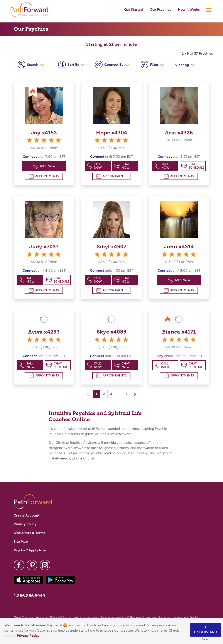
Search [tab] (28, 65)
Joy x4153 (44, 133)
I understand (206, 630)
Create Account (27, 515)
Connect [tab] (110, 65)
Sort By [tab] (69, 65)
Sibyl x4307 (111, 247)
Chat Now (122, 166)
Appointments (44, 176)
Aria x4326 (179, 133)
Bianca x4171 (179, 332)
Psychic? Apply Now (30, 550)
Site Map (21, 541)
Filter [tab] (150, 65)
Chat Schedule (193, 166)
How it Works (189, 9)
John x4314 (179, 247)
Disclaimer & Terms (30, 533)
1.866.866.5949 (29, 596)
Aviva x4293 (44, 332)
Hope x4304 (111, 133)
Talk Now (44, 166)
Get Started (133, 9)
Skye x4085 (111, 332)
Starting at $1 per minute (111, 44)
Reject (206, 639)
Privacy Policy (29, 636)
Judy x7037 (44, 247)
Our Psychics (160, 9)
